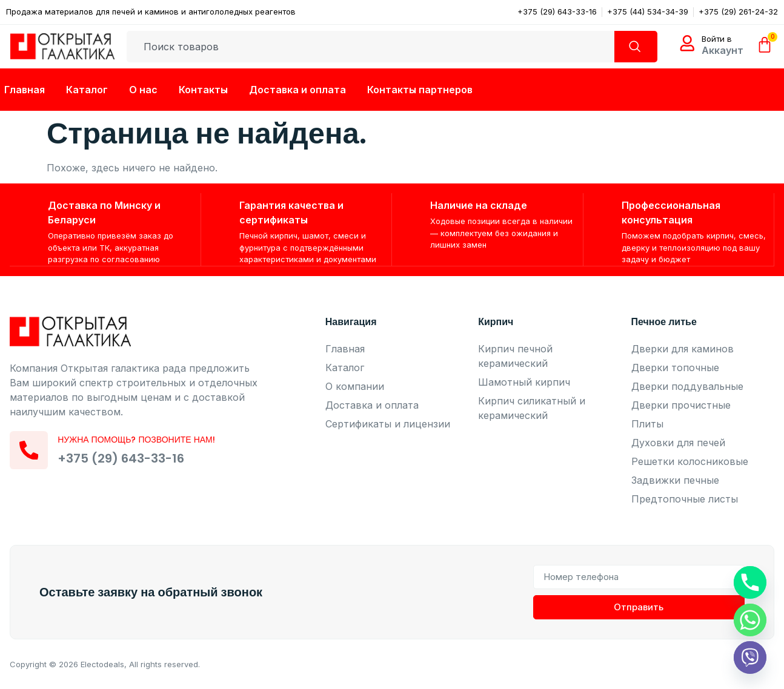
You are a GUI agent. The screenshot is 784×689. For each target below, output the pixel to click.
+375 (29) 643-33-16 (125, 460)
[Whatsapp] (750, 620)
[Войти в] (687, 44)
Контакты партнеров (420, 90)
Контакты (203, 90)
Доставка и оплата (297, 90)
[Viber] (750, 658)
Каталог (87, 90)
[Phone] (750, 582)
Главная (25, 90)
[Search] (632, 47)
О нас (143, 90)
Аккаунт (723, 50)
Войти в (717, 39)
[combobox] (366, 47)
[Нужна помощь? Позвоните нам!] (31, 452)
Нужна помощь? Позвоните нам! (141, 441)
